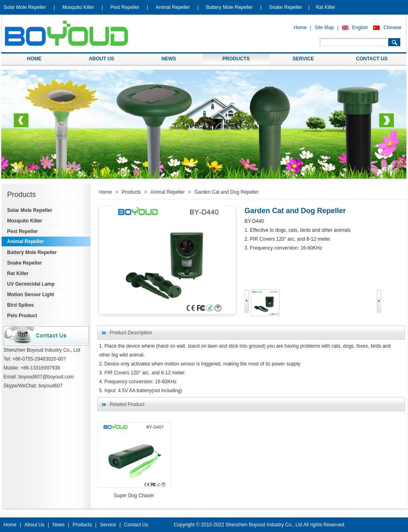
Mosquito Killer (78, 7)
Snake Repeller (286, 7)
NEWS (169, 59)
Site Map (324, 28)
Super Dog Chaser (134, 496)
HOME (34, 59)
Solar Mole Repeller (25, 7)
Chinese (392, 28)
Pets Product (22, 316)
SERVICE (303, 59)
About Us (34, 525)
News (58, 525)
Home (300, 28)
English (360, 28)
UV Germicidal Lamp (31, 284)
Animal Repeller (173, 7)
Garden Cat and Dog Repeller (227, 192)
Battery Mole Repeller (230, 7)
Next (387, 123)
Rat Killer (326, 7)
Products (131, 192)
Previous (21, 123)
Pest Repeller (125, 7)
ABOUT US (101, 59)
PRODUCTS (236, 59)
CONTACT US (372, 59)
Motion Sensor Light (31, 295)
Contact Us (136, 525)
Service (108, 525)
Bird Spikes (21, 305)
